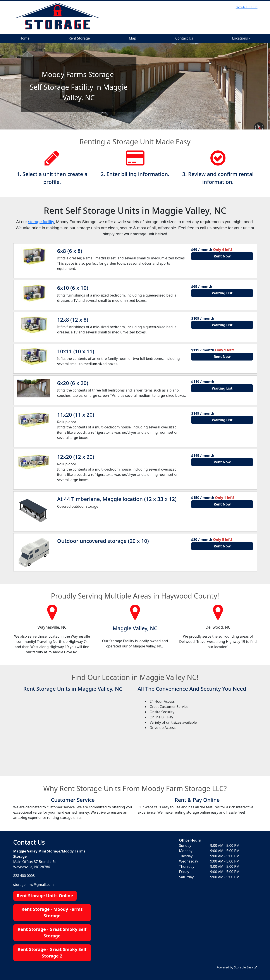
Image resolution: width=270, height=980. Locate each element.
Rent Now (222, 256)
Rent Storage (79, 38)
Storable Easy (245, 967)
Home (25, 38)
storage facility (41, 222)
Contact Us (184, 38)
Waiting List (222, 293)
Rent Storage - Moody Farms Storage (52, 912)
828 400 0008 (247, 7)
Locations (240, 38)
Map (132, 38)
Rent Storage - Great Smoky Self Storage (52, 932)
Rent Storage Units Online (45, 895)
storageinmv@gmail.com (34, 884)
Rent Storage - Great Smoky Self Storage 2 (52, 952)
